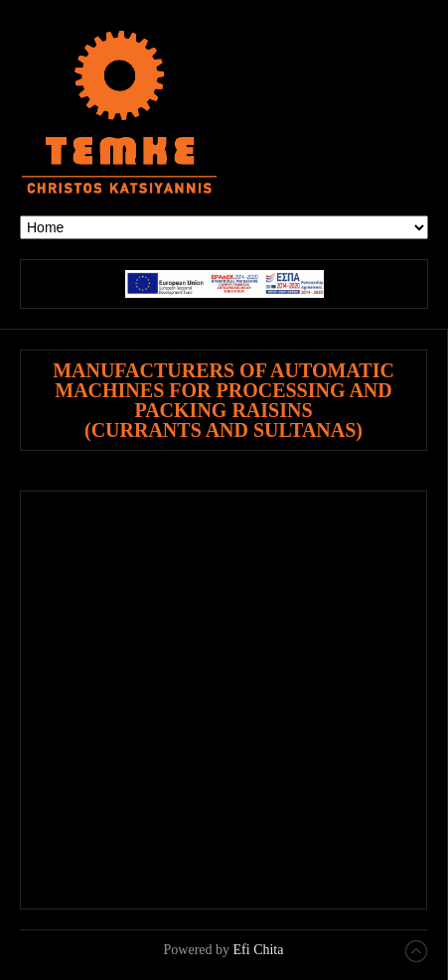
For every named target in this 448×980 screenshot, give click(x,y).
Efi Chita (259, 950)
